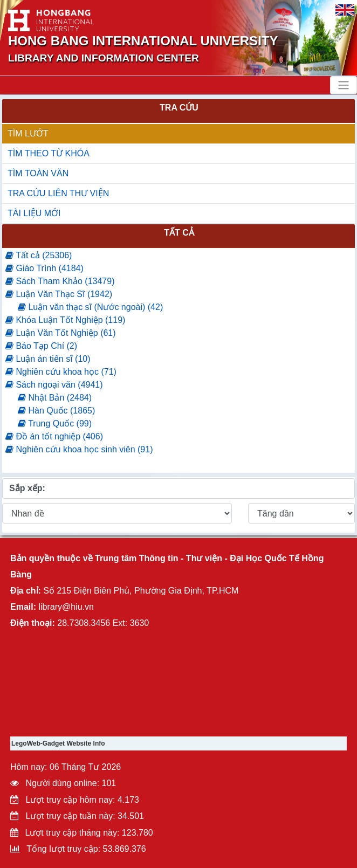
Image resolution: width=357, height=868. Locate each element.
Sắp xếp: (27, 488)
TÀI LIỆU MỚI (34, 213)
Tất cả (179, 233)
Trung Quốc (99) (55, 423)
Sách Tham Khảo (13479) (60, 281)
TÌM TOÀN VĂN (38, 173)
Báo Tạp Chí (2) (41, 346)
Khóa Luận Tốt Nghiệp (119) (65, 320)
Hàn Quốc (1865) (56, 411)
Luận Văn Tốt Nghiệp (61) (61, 333)
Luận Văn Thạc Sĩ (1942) (59, 294)
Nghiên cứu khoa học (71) (61, 372)
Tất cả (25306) (39, 255)
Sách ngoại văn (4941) (54, 385)
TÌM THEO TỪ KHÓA (49, 153)
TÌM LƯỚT (28, 133)
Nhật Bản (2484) (55, 398)
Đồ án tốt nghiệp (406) (54, 436)
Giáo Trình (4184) (44, 268)
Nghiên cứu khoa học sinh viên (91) (79, 449)
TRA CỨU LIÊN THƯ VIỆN (58, 193)
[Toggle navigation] (344, 85)
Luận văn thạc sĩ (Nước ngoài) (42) (90, 307)
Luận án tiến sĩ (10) (48, 359)
